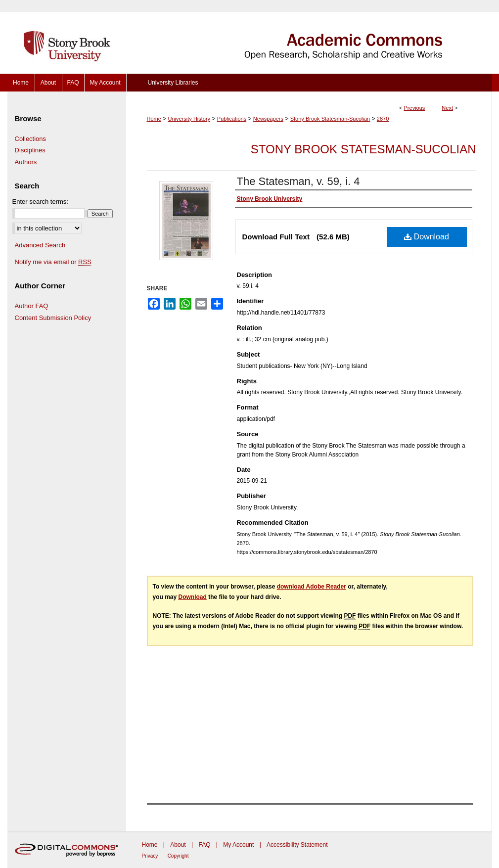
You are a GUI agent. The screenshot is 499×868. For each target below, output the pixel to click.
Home (154, 119)
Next (447, 108)
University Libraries (173, 83)
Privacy (150, 856)
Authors (26, 162)
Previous (415, 108)
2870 (383, 119)
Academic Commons (309, 37)
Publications (232, 119)
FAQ (204, 845)
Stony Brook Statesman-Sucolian (330, 119)
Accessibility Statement (297, 845)
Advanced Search (40, 245)
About (178, 845)
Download (427, 237)
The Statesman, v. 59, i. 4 (298, 181)
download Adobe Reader (312, 587)
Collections (31, 139)
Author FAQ (32, 306)
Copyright (178, 856)
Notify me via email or (53, 262)
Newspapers (268, 119)
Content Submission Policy (53, 318)
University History (189, 119)
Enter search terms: (40, 202)
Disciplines (30, 150)
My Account (238, 845)
